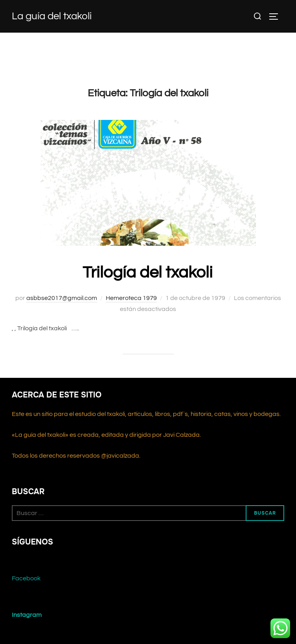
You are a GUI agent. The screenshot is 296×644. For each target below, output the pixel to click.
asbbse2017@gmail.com (62, 298)
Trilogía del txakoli (148, 273)
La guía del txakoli (52, 16)
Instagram (27, 615)
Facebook (26, 578)
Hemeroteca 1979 (131, 298)
